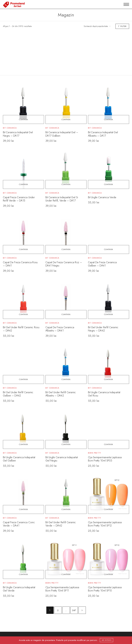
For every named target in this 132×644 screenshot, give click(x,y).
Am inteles (107, 640)
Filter (122, 26)
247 (74, 610)
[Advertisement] (66, 51)
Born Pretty (95, 453)
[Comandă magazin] (97, 26)
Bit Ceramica (10, 128)
